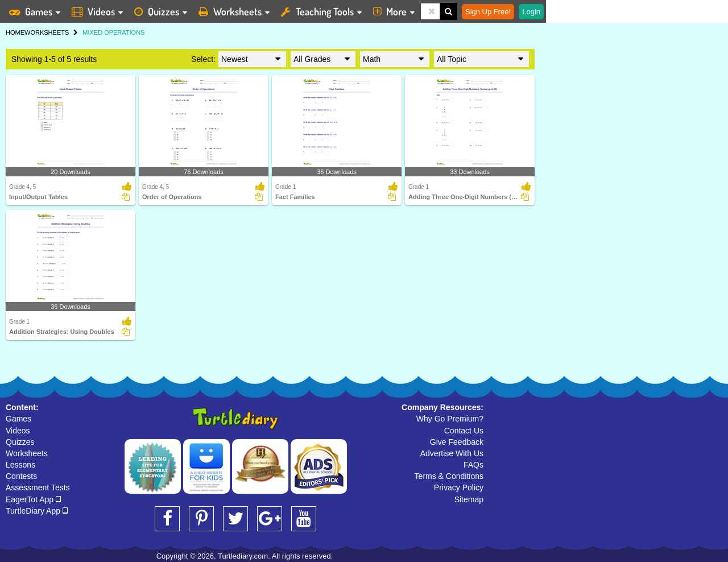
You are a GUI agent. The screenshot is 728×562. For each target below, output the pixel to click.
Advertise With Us (452, 453)
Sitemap (469, 499)
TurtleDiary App (37, 511)
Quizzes (20, 442)
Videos (18, 431)
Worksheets (27, 453)
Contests (21, 476)
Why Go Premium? (450, 419)
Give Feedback (457, 442)
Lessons (20, 465)
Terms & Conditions (449, 476)
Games (18, 419)
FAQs (473, 465)
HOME (15, 32)
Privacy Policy (459, 487)
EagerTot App (33, 499)
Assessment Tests (38, 487)
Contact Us (464, 431)
